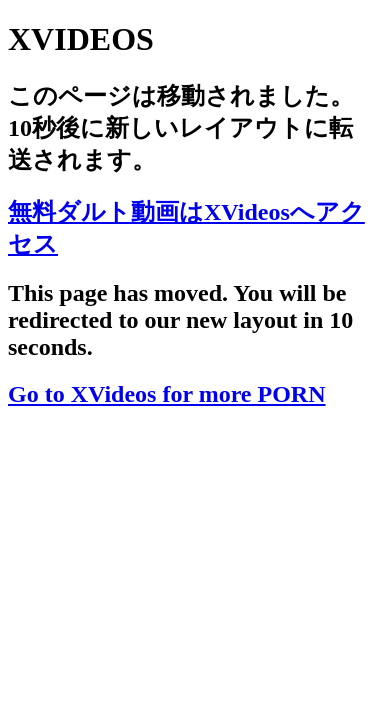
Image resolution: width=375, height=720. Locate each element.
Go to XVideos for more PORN (167, 394)
